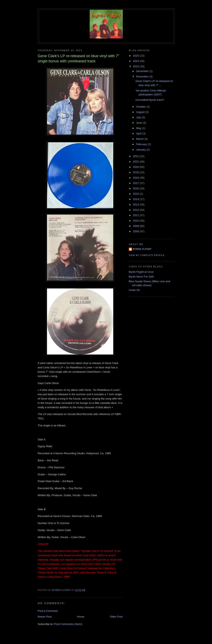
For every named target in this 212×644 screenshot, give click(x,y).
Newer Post (45, 617)
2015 (136, 194)
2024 (136, 61)
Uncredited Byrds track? (150, 100)
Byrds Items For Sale (141, 277)
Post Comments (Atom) (68, 624)
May (139, 128)
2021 (136, 162)
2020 (136, 167)
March (140, 139)
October (141, 107)
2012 (136, 210)
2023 (136, 66)
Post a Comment (48, 611)
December (143, 71)
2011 (136, 215)
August (141, 112)
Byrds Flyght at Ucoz (141, 272)
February (142, 144)
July (139, 117)
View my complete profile (147, 255)
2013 (136, 205)
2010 (136, 221)
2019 (136, 172)
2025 (136, 56)
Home (81, 617)
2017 (136, 183)
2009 (136, 226)
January (141, 150)
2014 (136, 199)
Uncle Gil (134, 290)
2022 (136, 156)
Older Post (116, 617)
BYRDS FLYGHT (142, 249)
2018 (136, 178)
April (139, 133)
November (143, 76)
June (140, 123)
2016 (136, 188)
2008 (136, 231)
